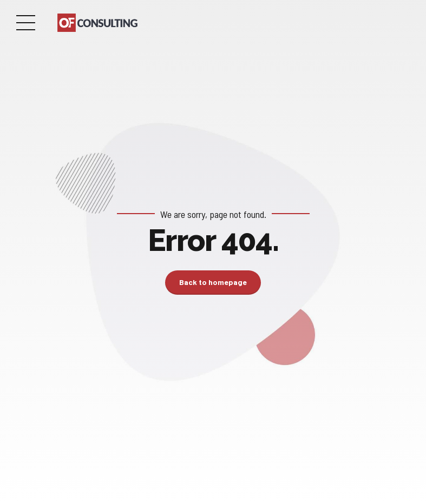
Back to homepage (213, 282)
